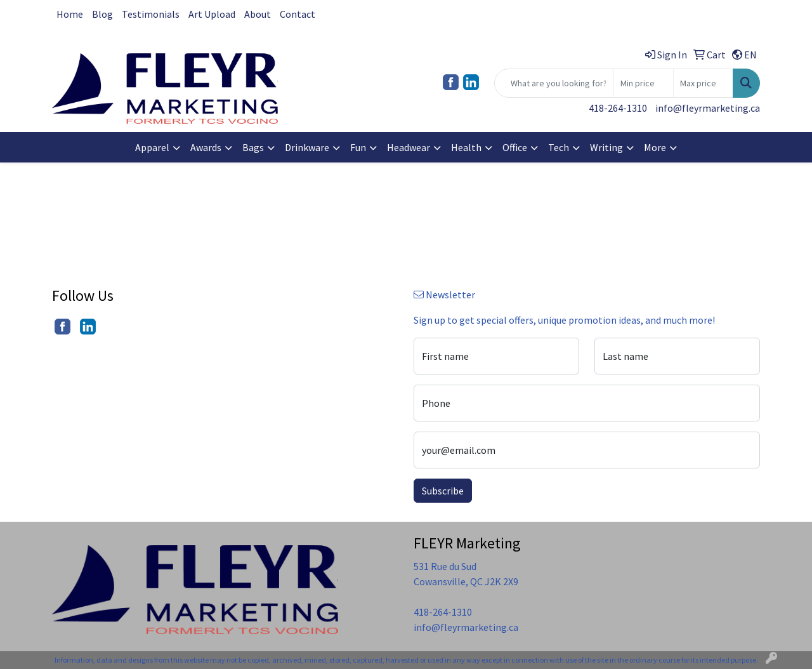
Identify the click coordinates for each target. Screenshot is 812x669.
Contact (298, 14)
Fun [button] (358, 147)
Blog (102, 14)
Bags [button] (253, 147)
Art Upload (212, 14)
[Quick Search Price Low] (644, 83)
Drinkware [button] (307, 147)
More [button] (655, 147)
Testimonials (151, 14)
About (258, 14)
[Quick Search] (554, 83)
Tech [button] (559, 147)
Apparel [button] (152, 147)
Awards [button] (206, 147)
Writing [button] (606, 147)
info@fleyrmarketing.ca (708, 108)
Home (70, 14)
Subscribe (443, 491)
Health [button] (466, 147)
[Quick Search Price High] (703, 83)
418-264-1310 (618, 108)
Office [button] (515, 147)
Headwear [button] (409, 147)
